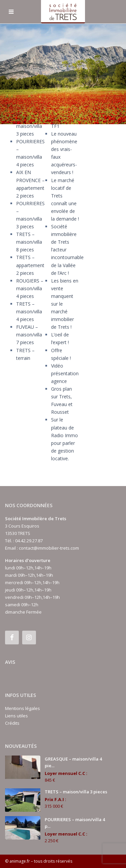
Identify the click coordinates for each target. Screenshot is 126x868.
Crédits (12, 723)
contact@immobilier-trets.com (49, 548)
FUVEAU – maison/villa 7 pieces (29, 335)
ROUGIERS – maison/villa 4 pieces (30, 288)
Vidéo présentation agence (65, 373)
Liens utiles (16, 716)
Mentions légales (23, 708)
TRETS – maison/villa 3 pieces (29, 126)
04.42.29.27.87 (29, 541)
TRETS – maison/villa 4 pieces (29, 311)
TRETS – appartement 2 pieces (30, 265)
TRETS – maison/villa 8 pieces (29, 242)
